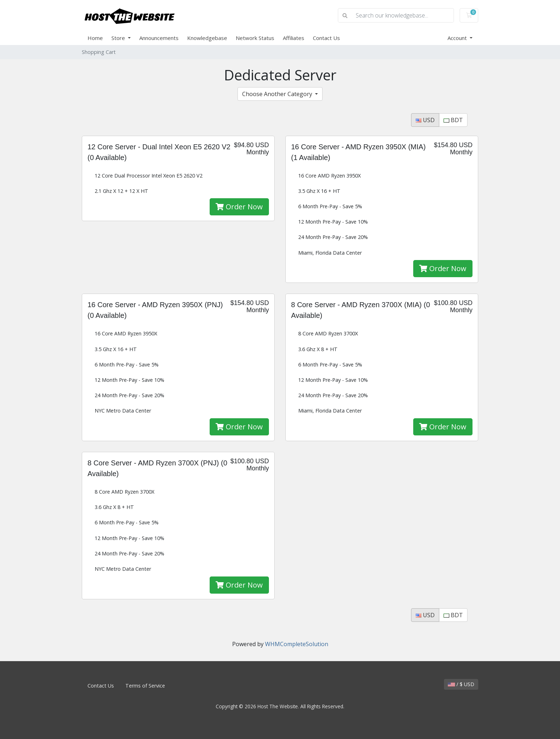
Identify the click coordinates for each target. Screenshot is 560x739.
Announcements (159, 38)
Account (458, 38)
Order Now (239, 207)
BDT (453, 120)
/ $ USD (461, 684)
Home (95, 38)
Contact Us (326, 38)
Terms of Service (145, 686)
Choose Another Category (278, 94)
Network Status (255, 38)
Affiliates (294, 38)
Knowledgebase (207, 38)
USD (425, 120)
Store (119, 38)
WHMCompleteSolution (297, 644)
